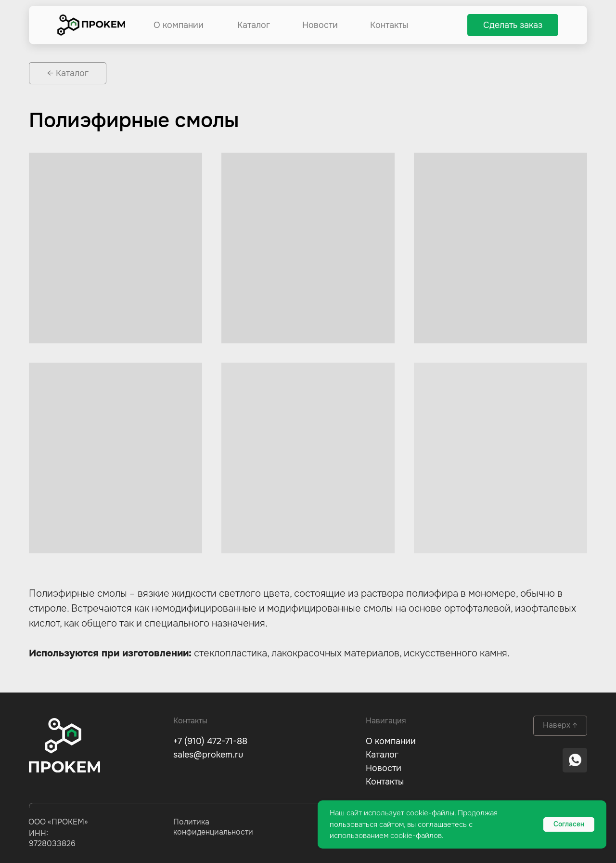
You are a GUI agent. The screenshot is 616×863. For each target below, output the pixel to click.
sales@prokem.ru (208, 755)
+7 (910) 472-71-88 (210, 741)
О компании (179, 25)
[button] (513, 25)
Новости (320, 25)
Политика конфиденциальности (213, 827)
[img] (91, 25)
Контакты (389, 25)
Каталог (254, 25)
